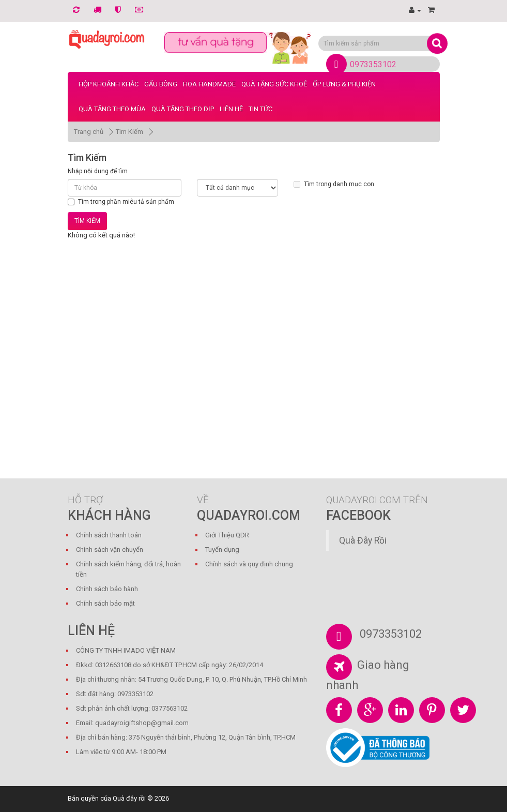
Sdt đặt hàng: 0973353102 (115, 694)
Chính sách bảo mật (105, 603)
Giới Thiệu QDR (227, 535)
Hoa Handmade (209, 84)
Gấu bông (161, 84)
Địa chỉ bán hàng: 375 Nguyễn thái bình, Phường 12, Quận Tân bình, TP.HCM (186, 737)
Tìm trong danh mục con (334, 184)
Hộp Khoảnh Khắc (109, 84)
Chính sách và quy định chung (249, 564)
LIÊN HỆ (231, 109)
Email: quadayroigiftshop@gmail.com (132, 723)
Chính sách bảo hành (107, 589)
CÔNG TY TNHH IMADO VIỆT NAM (126, 650)
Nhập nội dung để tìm (98, 171)
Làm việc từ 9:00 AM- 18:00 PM (121, 752)
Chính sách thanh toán (109, 535)
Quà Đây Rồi (363, 540)
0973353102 (373, 64)
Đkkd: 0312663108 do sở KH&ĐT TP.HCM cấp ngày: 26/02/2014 (170, 665)
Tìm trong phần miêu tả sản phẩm (121, 202)
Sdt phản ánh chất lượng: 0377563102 (132, 708)
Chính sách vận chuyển (110, 550)
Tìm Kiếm (129, 132)
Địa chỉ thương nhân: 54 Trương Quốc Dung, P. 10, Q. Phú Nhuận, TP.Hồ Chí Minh (191, 679)
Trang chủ (89, 132)
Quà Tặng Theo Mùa (112, 109)
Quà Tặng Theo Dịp (183, 109)
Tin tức (260, 109)
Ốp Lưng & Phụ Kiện (344, 84)
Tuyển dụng (222, 550)
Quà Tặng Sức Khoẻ (274, 84)
